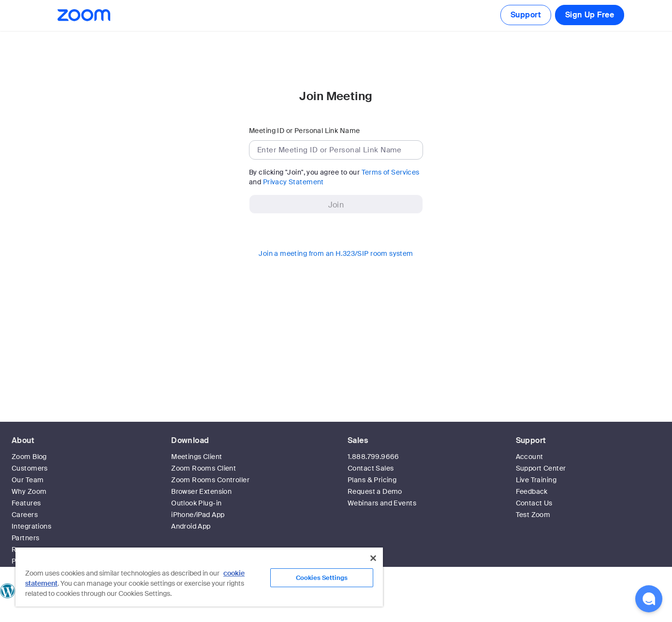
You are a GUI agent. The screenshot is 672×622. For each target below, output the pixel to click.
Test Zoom (533, 515)
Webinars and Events (382, 503)
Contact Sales (371, 468)
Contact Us (534, 503)
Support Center (541, 468)
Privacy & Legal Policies (452, 617)
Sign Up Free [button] (590, 15)
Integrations (31, 526)
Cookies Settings (322, 578)
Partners (25, 538)
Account (530, 457)
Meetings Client (197, 457)
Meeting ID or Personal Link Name (304, 131)
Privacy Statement (293, 182)
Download (190, 440)
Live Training (536, 480)
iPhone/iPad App (198, 515)
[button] (649, 599)
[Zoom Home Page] (83, 15)
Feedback (532, 491)
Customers (30, 468)
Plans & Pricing (372, 480)
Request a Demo (375, 491)
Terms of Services (391, 172)
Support (526, 15)
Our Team (28, 480)
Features (26, 503)
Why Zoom (29, 491)
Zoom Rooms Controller (210, 480)
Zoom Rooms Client (204, 468)
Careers (25, 515)
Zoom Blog (29, 457)
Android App (191, 526)
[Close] (373, 558)
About (23, 440)
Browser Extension (201, 491)
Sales (358, 440)
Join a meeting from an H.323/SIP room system (336, 253)
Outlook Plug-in (196, 503)
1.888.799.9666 (373, 457)
